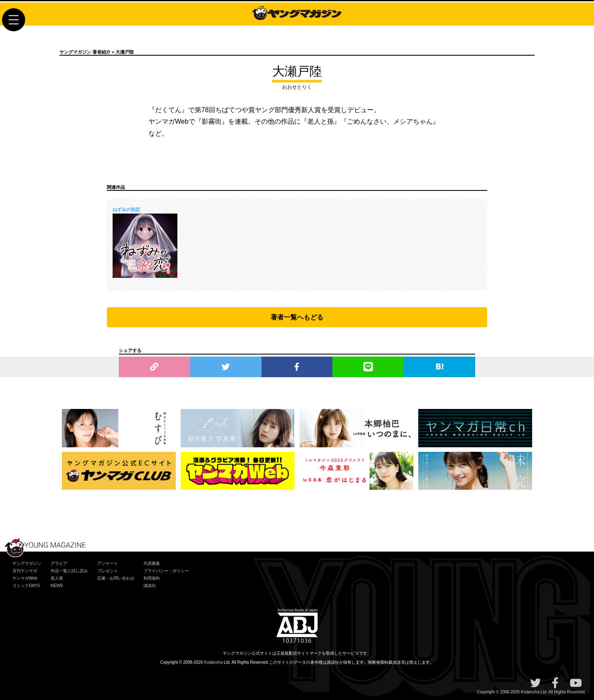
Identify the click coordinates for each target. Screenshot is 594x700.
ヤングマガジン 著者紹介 (85, 52)
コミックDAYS (26, 586)
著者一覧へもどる (297, 317)
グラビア (59, 563)
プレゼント (108, 571)
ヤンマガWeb (25, 578)
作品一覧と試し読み (69, 571)
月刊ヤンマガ (25, 571)
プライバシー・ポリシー (166, 571)
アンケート (108, 563)
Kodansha (213, 662)
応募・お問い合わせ (116, 578)
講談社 (150, 586)
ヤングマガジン (27, 563)
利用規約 (152, 578)
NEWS (57, 586)
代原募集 (152, 563)
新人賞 (57, 578)
